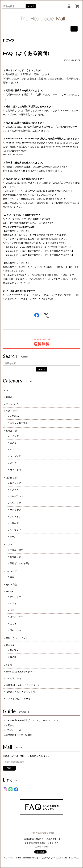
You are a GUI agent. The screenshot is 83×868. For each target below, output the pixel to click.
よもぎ (13, 463)
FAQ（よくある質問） (27, 53)
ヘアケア (14, 490)
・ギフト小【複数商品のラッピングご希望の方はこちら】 (38, 251)
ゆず (12, 450)
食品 (12, 577)
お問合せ (10, 725)
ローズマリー (17, 456)
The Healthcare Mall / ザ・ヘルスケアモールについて (32, 720)
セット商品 (11, 585)
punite (9, 665)
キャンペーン (12, 404)
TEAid (13, 657)
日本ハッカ (15, 470)
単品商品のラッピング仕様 (16, 283)
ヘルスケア (11, 571)
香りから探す (12, 431)
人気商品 (14, 416)
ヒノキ (13, 443)
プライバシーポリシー (17, 730)
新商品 (9, 397)
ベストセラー (12, 411)
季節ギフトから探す (20, 563)
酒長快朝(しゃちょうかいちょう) (22, 685)
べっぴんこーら (14, 678)
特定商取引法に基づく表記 (19, 735)
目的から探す (12, 478)
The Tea (10, 645)
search (31, 6)
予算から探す (17, 550)
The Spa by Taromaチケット (20, 672)
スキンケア (15, 483)
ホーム (13, 537)
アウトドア (15, 517)
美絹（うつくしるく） (17, 638)
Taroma (10, 591)
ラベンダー (15, 436)
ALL (8, 391)
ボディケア (15, 510)
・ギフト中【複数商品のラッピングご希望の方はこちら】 (38, 255)
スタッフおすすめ (19, 423)
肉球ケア (14, 523)
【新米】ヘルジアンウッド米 (20, 692)
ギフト (9, 545)
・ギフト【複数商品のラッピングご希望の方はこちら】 (37, 247)
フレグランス (17, 496)
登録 (9, 768)
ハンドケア (15, 503)
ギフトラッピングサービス (19, 699)
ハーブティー (17, 530)
